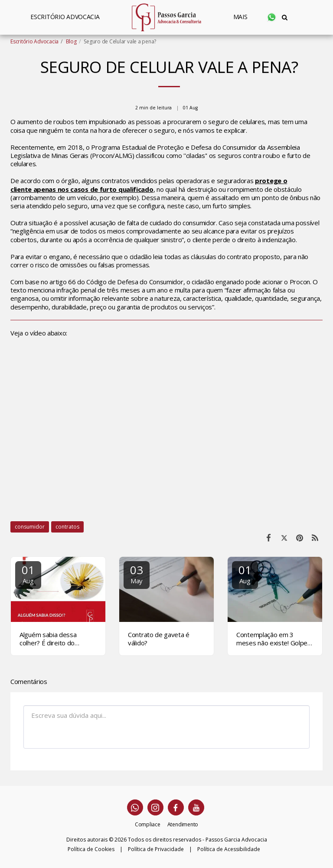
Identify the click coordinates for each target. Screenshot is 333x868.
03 (137, 574)
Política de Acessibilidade (229, 849)
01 (28, 574)
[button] (272, 17)
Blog (71, 41)
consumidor (30, 527)
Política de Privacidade (156, 849)
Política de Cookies (91, 849)
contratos (67, 527)
